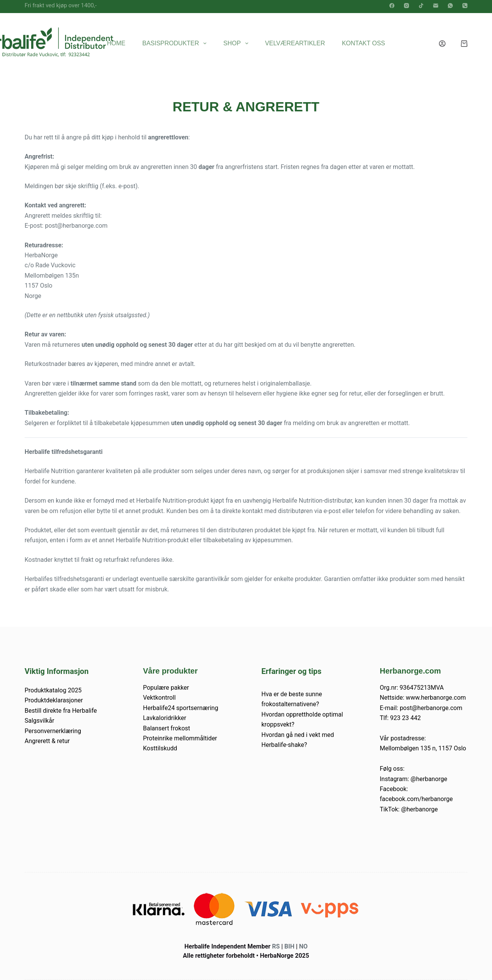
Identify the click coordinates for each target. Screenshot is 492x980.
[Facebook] (392, 6)
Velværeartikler (295, 43)
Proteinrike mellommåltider (180, 738)
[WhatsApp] (450, 6)
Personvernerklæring (53, 731)
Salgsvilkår (39, 721)
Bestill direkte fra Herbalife (61, 711)
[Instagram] (406, 6)
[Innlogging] (442, 44)
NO (303, 946)
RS (276, 946)
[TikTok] (421, 6)
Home (116, 43)
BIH (289, 946)
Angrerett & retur (47, 741)
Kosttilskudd (160, 748)
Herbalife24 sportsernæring (181, 708)
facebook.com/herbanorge (416, 799)
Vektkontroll (159, 698)
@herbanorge (429, 779)
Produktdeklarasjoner (54, 700)
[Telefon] (465, 6)
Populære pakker (166, 688)
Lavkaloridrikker (165, 718)
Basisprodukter (176, 43)
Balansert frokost (167, 728)
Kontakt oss (363, 43)
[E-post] (436, 6)
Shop (237, 43)
